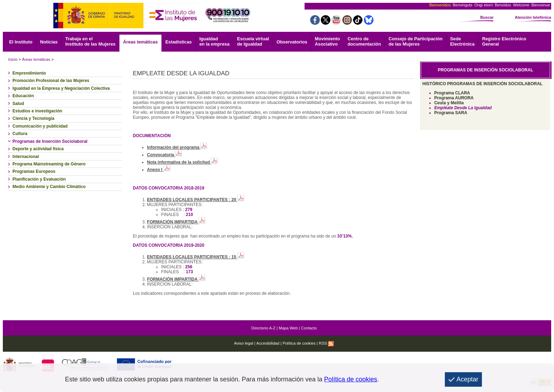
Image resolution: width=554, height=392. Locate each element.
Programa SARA (451, 113)
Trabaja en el (90, 41)
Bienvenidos (440, 5)
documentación (364, 41)
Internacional (26, 157)
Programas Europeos (34, 171)
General (504, 41)
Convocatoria (164, 155)
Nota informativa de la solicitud (182, 162)
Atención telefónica (533, 17)
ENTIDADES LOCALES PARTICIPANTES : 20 (196, 200)
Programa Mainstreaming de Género (49, 164)
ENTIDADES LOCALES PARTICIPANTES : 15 (196, 257)
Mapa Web (288, 328)
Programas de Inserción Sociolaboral (50, 141)
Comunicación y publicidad (40, 126)
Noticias (49, 42)
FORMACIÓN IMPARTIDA (176, 222)
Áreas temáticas (140, 42)
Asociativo (327, 41)
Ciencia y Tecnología (33, 118)
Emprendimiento (29, 73)
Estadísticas (179, 42)
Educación (23, 96)
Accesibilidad (268, 343)
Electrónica (462, 41)
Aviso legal (243, 343)
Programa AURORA (454, 98)
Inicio (13, 59)
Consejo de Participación (416, 41)
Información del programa (177, 147)
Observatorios (292, 42)
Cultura (20, 134)
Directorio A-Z (263, 328)
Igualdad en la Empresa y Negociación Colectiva (61, 88)
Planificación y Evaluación (39, 179)
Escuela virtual (253, 41)
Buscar (487, 17)
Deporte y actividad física (38, 149)
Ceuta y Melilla (449, 103)
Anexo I (159, 170)
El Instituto (21, 42)
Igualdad (214, 41)
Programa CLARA (452, 93)
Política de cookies (299, 343)
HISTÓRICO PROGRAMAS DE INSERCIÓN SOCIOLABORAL (483, 84)
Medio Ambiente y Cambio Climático (49, 187)
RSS (326, 343)
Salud (18, 104)
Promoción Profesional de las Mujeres (51, 81)
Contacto (309, 328)
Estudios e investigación (37, 111)
